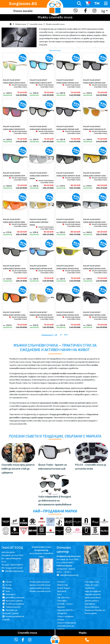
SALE (60, 594)
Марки (7, 588)
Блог (6, 591)
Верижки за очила (93, 594)
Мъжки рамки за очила (40, 582)
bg (103, 11)
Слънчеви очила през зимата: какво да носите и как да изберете (18, 469)
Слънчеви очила (36, 24)
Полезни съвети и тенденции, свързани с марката (55, 436)
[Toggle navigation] (106, 4)
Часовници (90, 588)
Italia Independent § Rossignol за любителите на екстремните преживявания (55, 501)
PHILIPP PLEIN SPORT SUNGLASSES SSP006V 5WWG (39, 222)
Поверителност (11, 607)
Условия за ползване (13, 604)
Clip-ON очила (63, 598)
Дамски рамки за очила (40, 588)
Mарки (83, 633)
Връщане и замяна (12, 601)
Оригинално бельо (93, 598)
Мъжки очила (21, 24)
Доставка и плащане (13, 598)
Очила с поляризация (67, 623)
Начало (7, 582)
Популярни (62, 601)
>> (66, 335)
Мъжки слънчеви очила (55, 24)
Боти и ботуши (92, 607)
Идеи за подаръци (93, 591)
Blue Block (62, 591)
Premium (61, 582)
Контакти (9, 594)
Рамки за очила (91, 585)
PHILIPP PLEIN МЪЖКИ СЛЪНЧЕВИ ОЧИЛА (18, 86)
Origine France (64, 588)
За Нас (7, 585)
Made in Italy (63, 585)
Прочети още (55, 50)
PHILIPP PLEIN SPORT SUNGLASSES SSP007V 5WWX (39, 176)
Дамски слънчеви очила (40, 585)
